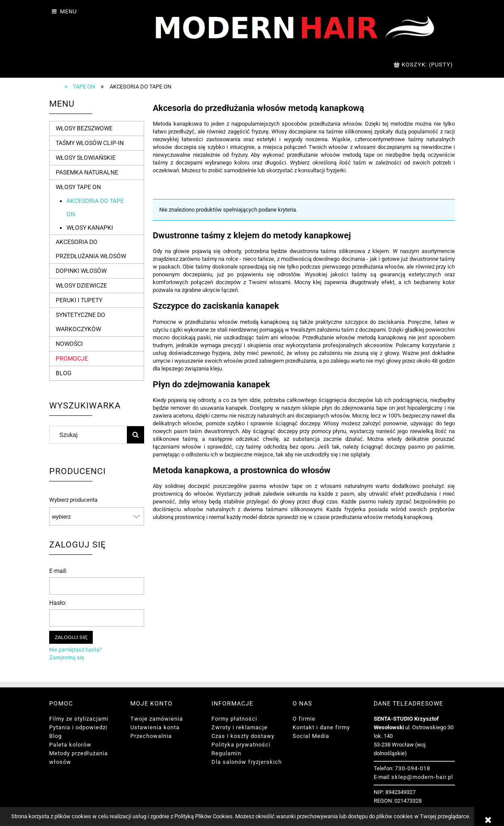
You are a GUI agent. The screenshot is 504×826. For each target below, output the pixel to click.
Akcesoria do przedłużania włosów (91, 249)
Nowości (69, 344)
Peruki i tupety (79, 300)
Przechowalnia (151, 736)
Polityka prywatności (241, 745)
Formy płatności (234, 719)
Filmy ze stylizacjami (79, 719)
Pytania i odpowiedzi (78, 727)
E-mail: (58, 571)
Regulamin (226, 753)
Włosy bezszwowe (84, 128)
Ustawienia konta (155, 727)
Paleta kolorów (70, 745)
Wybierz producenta (73, 500)
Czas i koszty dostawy (243, 736)
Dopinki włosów (81, 271)
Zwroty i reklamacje (239, 727)
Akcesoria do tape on (95, 207)
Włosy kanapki (90, 228)
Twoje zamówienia (157, 719)
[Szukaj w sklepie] (90, 435)
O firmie (304, 719)
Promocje (72, 358)
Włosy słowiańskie (86, 158)
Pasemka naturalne (87, 172)
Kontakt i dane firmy (321, 727)
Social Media (311, 736)
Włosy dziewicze (81, 285)
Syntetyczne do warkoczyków (80, 322)
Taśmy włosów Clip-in (90, 143)
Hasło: (58, 603)
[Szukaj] (135, 435)
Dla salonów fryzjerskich (247, 762)
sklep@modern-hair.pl (422, 777)
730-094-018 (413, 768)
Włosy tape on (78, 187)
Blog (64, 373)
